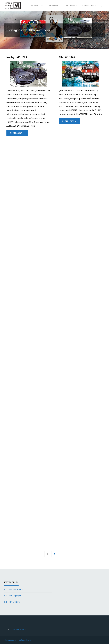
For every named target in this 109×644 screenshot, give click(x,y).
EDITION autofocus (13, 590)
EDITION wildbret (12, 602)
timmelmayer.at (19, 629)
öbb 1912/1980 (67, 57)
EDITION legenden (13, 596)
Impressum (11, 640)
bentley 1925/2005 (17, 57)
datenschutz (25, 640)
